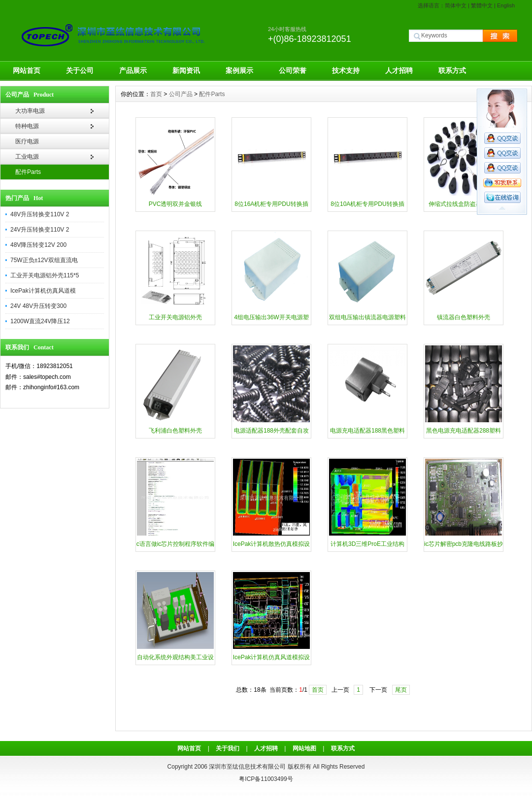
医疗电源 (27, 141)
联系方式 (452, 70)
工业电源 (27, 157)
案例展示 (239, 70)
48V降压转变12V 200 (38, 245)
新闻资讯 (186, 70)
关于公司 (80, 70)
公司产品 (181, 94)
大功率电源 (30, 111)
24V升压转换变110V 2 (40, 230)
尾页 (401, 690)
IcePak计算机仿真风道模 (43, 291)
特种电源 (27, 126)
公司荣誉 (293, 70)
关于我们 (228, 748)
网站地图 (304, 748)
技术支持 (346, 70)
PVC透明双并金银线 (176, 204)
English (506, 5)
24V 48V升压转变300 (38, 306)
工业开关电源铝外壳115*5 (45, 275)
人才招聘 (399, 70)
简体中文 (456, 5)
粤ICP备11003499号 (266, 779)
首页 (156, 94)
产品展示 (133, 70)
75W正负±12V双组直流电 (44, 260)
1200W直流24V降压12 (40, 321)
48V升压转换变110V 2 (40, 214)
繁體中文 (482, 5)
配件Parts (28, 172)
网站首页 (27, 70)
